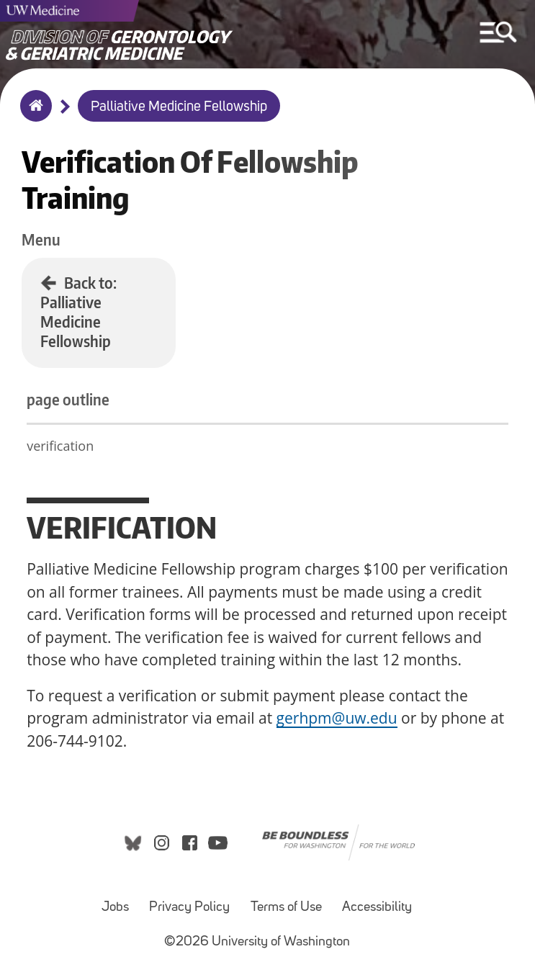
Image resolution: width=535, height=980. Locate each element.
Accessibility (377, 908)
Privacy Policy (189, 908)
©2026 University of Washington (257, 942)
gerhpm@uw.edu (337, 718)
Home (33, 115)
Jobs (115, 908)
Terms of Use (286, 908)
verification (60, 446)
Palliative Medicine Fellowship (179, 107)
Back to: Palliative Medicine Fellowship (78, 312)
